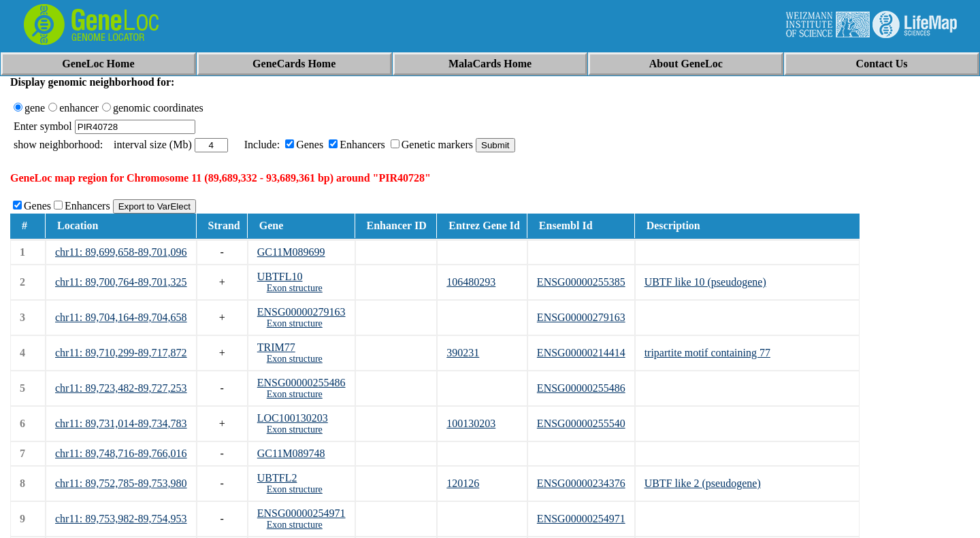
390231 (463, 353)
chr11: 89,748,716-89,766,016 (121, 453)
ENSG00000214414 (581, 353)
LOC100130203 (293, 418)
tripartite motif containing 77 (707, 353)
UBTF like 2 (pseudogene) (703, 483)
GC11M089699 (291, 252)
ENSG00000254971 (301, 513)
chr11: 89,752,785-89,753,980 (121, 483)
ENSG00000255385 (581, 282)
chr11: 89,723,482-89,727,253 (121, 388)
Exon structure (295, 288)
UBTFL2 (277, 478)
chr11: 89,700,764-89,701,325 (121, 282)
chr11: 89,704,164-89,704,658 (121, 317)
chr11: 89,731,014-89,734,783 (121, 423)
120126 (463, 483)
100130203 (471, 423)
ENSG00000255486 (301, 383)
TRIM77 (276, 347)
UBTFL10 (280, 276)
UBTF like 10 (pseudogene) (705, 282)
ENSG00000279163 (301, 312)
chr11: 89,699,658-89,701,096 (121, 252)
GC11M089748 (291, 453)
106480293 (471, 282)
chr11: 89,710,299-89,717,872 (121, 353)
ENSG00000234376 (581, 483)
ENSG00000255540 (581, 423)
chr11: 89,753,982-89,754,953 (121, 519)
